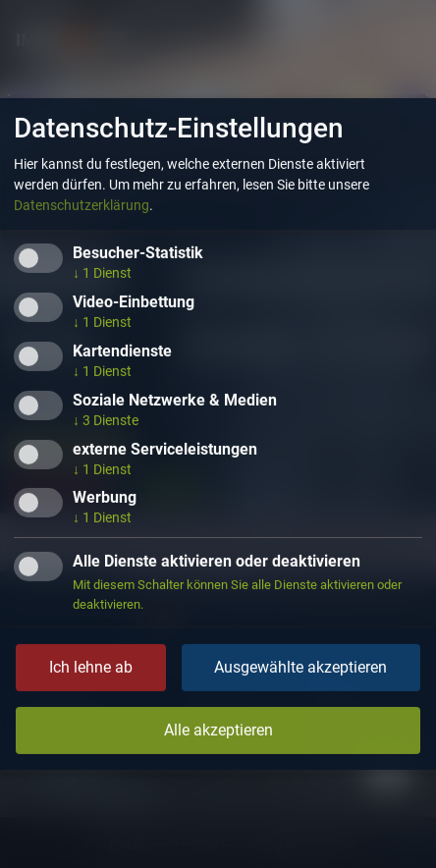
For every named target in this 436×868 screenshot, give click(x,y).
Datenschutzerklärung (82, 205)
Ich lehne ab (91, 667)
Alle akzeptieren (218, 730)
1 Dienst (102, 273)
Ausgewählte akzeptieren (300, 667)
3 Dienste (106, 420)
